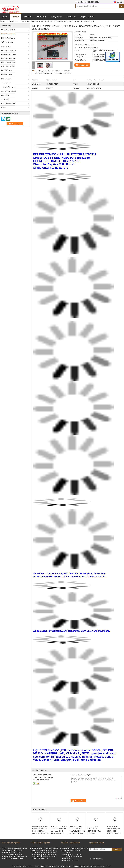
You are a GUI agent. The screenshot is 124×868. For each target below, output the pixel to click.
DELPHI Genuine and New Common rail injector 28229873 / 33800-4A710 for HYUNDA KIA (75, 850)
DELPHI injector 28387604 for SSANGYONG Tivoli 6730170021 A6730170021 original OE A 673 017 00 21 (95, 832)
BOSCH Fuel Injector (8, 30)
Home (5, 17)
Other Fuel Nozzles (8, 67)
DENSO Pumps (7, 79)
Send (116, 849)
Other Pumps (6, 83)
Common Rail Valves (8, 87)
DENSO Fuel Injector (8, 38)
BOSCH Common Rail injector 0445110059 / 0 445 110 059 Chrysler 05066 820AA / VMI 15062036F (14, 857)
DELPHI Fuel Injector (22, 21)
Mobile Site (94, 862)
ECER (109, 866)
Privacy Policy (17, 866)
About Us (28, 17)
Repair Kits (5, 95)
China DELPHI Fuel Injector (32, 866)
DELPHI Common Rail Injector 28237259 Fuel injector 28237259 (40, 829)
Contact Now (83, 65)
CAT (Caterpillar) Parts (9, 103)
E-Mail (93, 859)
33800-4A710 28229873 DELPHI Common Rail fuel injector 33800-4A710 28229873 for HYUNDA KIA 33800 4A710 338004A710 (59, 832)
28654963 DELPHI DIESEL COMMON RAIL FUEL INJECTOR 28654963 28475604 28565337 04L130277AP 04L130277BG (77, 833)
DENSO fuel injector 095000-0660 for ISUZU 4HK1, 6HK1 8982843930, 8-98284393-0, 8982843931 (44, 857)
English (121, 2)
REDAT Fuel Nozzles (8, 63)
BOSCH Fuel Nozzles (8, 50)
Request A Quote (87, 17)
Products (15, 17)
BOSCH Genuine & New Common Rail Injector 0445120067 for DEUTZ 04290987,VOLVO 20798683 (15, 850)
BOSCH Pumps (7, 71)
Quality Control (56, 17)
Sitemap (99, 859)
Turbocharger (6, 99)
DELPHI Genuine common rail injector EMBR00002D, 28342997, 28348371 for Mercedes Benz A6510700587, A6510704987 (114, 833)
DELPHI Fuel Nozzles (9, 54)
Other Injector (6, 46)
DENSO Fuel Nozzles (8, 58)
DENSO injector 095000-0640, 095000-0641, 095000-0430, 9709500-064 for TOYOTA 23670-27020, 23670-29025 (45, 850)
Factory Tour (41, 17)
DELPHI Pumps (7, 75)
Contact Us (71, 17)
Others (4, 108)
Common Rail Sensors (9, 91)
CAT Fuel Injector (7, 42)
